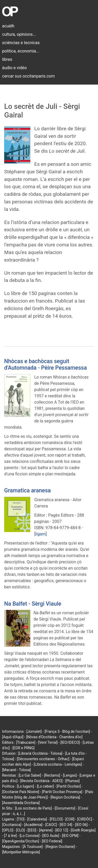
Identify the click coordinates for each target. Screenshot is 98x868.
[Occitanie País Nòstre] (21, 792)
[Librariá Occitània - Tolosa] (40, 753)
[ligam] (41, 534)
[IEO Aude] (51, 836)
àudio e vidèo (14, 68)
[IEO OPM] (70, 836)
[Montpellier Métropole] (21, 852)
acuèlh (8, 26)
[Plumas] (73, 781)
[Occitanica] (12, 825)
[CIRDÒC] (85, 819)
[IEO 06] (81, 825)
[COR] (70, 819)
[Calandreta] (37, 819)
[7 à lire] (10, 836)
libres (7, 59)
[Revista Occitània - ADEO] (41, 781)
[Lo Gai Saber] (30, 775)
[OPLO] (8, 830)
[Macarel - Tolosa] (16, 770)
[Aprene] (46, 830)
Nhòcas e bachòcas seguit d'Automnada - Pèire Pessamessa (45, 364)
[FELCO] (56, 819)
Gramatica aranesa (27, 490)
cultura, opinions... (19, 34)
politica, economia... (21, 51)
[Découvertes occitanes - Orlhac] (43, 759)
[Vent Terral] (48, 742)
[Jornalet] (34, 731)
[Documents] (65, 808)
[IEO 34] (66, 825)
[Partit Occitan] (69, 786)
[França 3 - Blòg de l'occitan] (67, 731)
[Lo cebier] (45, 786)
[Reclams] (52, 775)
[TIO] (21, 819)
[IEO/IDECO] (70, 742)
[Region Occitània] (65, 797)
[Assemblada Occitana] (21, 803)
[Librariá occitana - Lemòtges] (58, 764)
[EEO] (32, 830)
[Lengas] (70, 775)
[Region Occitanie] (60, 847)
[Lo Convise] (30, 836)
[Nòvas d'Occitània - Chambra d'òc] (54, 737)
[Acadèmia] (33, 825)
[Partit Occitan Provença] (62, 792)
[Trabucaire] (26, 742)
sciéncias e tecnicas (21, 43)
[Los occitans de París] (33, 808)
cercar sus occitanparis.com (28, 76)
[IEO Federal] (52, 841)
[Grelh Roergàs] (83, 830)
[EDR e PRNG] (24, 748)
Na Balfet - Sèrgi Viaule (33, 604)
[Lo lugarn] (26, 786)
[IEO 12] (62, 830)
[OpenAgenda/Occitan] (21, 841)
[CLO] (20, 830)
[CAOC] (51, 825)
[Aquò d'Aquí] (13, 737)
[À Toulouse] (33, 847)
